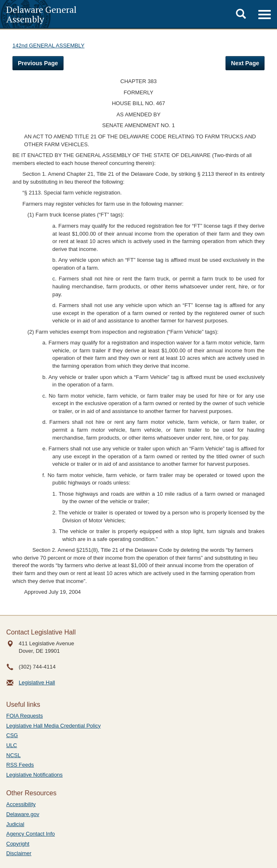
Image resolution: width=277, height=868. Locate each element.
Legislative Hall (37, 682)
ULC (12, 745)
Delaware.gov (23, 814)
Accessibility (21, 804)
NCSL (13, 755)
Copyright (18, 844)
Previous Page (38, 63)
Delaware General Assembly (41, 14)
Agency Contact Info (31, 834)
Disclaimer (19, 853)
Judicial (15, 824)
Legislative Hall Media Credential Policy (54, 726)
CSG (12, 735)
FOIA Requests (25, 716)
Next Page (245, 63)
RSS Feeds (20, 765)
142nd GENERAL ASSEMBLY (48, 45)
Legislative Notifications (34, 775)
